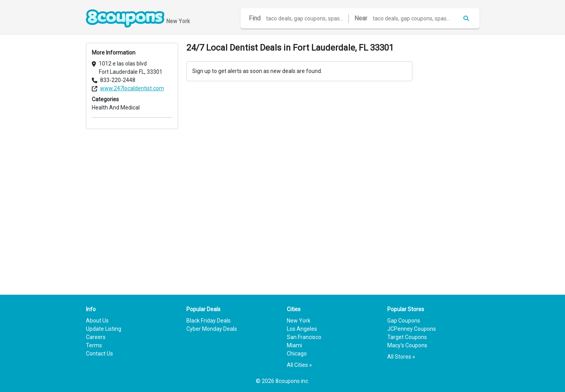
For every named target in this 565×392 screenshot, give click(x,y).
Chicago (297, 354)
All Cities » (299, 365)
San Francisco (304, 337)
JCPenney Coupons (412, 329)
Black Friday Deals (209, 321)
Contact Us (99, 354)
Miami (294, 345)
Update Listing (104, 329)
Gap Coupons (404, 321)
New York (299, 321)
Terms (94, 345)
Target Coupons (407, 337)
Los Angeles (302, 329)
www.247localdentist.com (132, 88)
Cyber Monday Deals (212, 329)
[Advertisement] (450, 160)
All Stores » (401, 357)
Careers (96, 337)
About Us (97, 321)
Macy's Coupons (407, 345)
